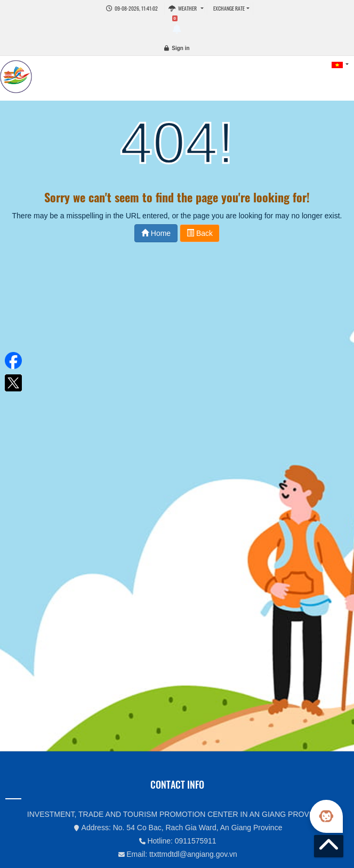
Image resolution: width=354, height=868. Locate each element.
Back (200, 233)
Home (156, 233)
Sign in (180, 48)
